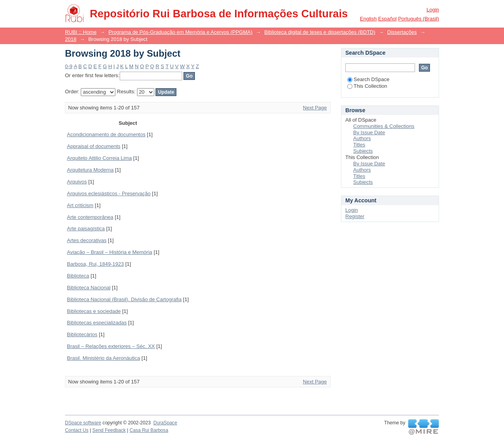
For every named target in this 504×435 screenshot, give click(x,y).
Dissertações (402, 32)
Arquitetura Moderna (90, 170)
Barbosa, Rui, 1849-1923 (95, 264)
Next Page (315, 108)
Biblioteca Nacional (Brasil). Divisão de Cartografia (124, 299)
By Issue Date (369, 132)
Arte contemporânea (90, 217)
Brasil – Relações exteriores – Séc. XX (111, 346)
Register (355, 216)
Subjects (363, 151)
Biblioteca (78, 276)
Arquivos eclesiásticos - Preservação (109, 193)
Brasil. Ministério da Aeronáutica (104, 358)
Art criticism (80, 205)
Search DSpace (368, 79)
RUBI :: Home (81, 32)
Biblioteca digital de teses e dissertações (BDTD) (320, 32)
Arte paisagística (86, 229)
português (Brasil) (419, 19)
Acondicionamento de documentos (106, 134)
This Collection (367, 86)
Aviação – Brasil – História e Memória (110, 252)
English (368, 19)
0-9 (69, 66)
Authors (362, 138)
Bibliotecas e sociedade (94, 311)
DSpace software (83, 423)
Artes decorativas (87, 240)
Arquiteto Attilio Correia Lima (99, 158)
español (387, 19)
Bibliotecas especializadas (97, 323)
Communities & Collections (384, 126)
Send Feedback (109, 430)
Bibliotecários (82, 334)
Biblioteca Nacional (89, 288)
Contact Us (77, 430)
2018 (71, 39)
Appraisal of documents (94, 146)
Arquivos (77, 182)
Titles (359, 145)
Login (433, 10)
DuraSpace (165, 423)
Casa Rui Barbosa (149, 430)
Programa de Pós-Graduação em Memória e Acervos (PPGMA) (180, 32)
